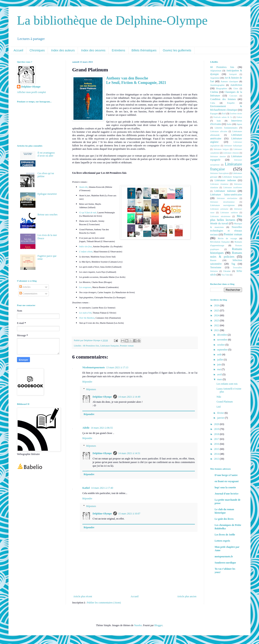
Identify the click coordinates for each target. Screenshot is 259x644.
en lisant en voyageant (227, 481)
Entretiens (118, 50)
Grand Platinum (225, 402)
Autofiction (236, 85)
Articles (25, 287)
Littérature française (109, 346)
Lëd (219, 407)
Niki (219, 397)
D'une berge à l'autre (226, 475)
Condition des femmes (223, 99)
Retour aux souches (48, 215)
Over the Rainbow (87, 318)
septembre (223, 350)
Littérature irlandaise (219, 184)
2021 (217, 330)
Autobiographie (217, 85)
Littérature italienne (225, 191)
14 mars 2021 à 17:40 (102, 488)
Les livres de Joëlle (225, 535)
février (221, 413)
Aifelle (86, 428)
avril (220, 374)
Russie (213, 260)
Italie (229, 124)
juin (220, 364)
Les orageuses (85, 287)
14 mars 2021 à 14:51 (129, 453)
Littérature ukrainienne (220, 216)
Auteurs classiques (229, 81)
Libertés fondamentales (226, 128)
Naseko (138, 625)
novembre (223, 340)
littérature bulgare (221, 149)
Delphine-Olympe (102, 397)
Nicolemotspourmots (94, 367)
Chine (236, 88)
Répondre (87, 382)
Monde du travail (219, 223)
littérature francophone (220, 173)
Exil (224, 113)
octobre (221, 345)
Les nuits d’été (85, 313)
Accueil (18, 50)
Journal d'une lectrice (227, 494)
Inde (219, 121)
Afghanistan (216, 71)
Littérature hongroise (232, 177)
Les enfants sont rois (227, 384)
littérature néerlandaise (227, 198)
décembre (222, 335)
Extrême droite (236, 114)
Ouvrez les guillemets (177, 50)
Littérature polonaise (219, 209)
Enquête (231, 103)
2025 (217, 311)
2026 (217, 305)
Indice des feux (86, 246)
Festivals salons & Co (223, 117)
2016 (217, 444)
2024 (217, 315)
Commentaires (28, 294)
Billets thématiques (144, 50)
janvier (221, 418)
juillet (220, 360)
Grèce (239, 117)
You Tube (225, 275)
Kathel (86, 488)
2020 (217, 424)
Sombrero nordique (225, 563)
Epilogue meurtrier (47, 194)
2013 (217, 459)
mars (220, 379)
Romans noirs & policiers (226, 255)
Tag (233, 264)
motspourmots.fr (224, 556)
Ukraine (227, 271)
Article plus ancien (187, 596)
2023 (217, 321)
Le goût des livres (224, 519)
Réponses (91, 389)
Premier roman (127, 346)
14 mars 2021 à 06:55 (102, 428)
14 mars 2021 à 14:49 (129, 397)
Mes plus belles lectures (226, 218)
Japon (239, 124)
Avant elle (83, 187)
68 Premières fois (91, 346)
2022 (217, 325)
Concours (233, 96)
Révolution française (220, 242)
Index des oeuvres (93, 50)
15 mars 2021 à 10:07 (129, 514)
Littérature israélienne (233, 187)
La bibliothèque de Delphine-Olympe (112, 20)
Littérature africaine (219, 131)
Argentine (215, 78)
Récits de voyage (227, 238)
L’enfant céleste (86, 252)
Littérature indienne (225, 180)
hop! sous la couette (225, 487)
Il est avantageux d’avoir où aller (46, 154)
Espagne (214, 113)
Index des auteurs (63, 50)
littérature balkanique (233, 146)
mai (219, 369)
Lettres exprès (222, 541)
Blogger (158, 625)
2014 (217, 454)
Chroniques (37, 50)
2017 (217, 439)
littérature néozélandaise (222, 202)
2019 (217, 429)
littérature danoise (218, 156)
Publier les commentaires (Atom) (104, 603)
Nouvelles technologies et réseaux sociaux (226, 231)
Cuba (213, 103)
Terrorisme (216, 267)
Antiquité (233, 74)
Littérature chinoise (231, 153)
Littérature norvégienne (222, 205)
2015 (217, 449)
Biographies (222, 88)
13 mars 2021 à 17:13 (117, 367)
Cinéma (214, 92)
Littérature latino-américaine (226, 195)
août (220, 354)
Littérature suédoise (229, 213)
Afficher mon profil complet (31, 92)
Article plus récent (83, 596)
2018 (217, 434)
